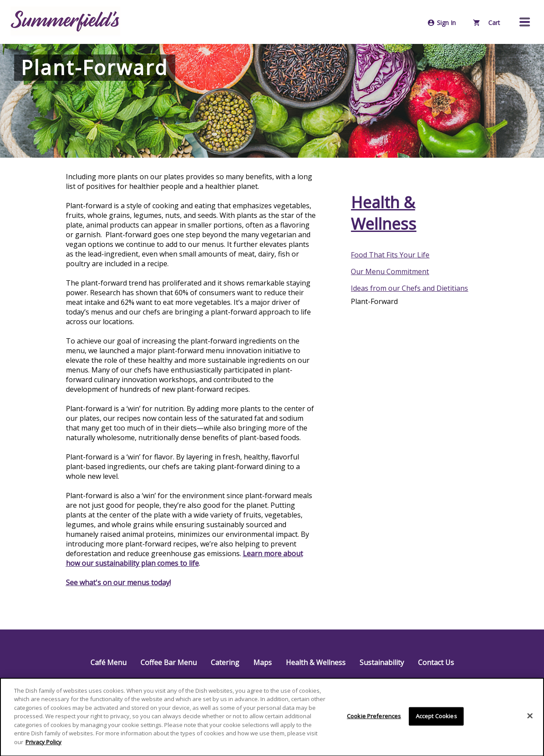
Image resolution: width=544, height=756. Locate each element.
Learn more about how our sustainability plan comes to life (184, 558)
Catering (225, 662)
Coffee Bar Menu (169, 662)
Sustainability (382, 662)
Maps (263, 662)
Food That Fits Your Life (390, 255)
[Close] (530, 718)
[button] (525, 22)
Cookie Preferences (374, 718)
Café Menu (108, 662)
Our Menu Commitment (390, 271)
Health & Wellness (384, 213)
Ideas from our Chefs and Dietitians (409, 288)
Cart (487, 23)
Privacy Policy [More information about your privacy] (43, 744)
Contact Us (436, 662)
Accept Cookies (436, 718)
